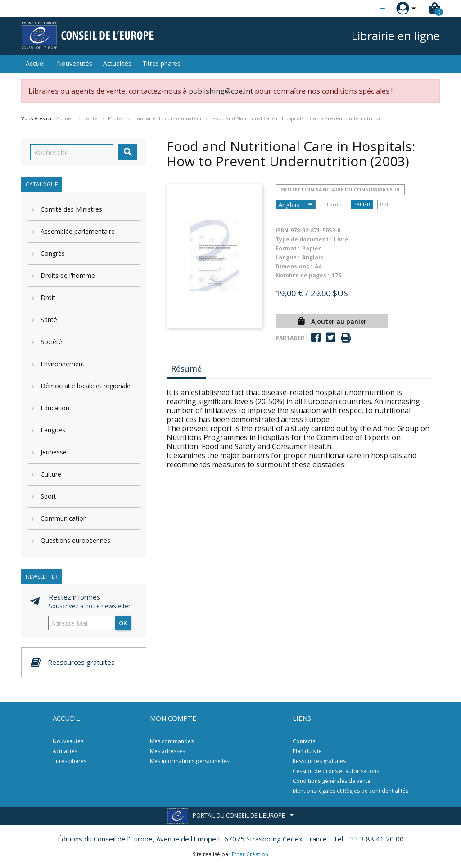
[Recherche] (72, 152)
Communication (64, 518)
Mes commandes (172, 741)
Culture (51, 474)
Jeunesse (54, 452)
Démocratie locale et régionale (86, 386)
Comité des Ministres (71, 209)
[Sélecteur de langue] (364, 9)
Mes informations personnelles (190, 761)
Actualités (117, 63)
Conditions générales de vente (332, 781)
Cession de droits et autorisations (336, 771)
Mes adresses (167, 751)
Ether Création (250, 854)
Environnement (63, 364)
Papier (362, 204)
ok (123, 623)
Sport (48, 496)
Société (51, 342)
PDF (385, 204)
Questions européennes (75, 540)
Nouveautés (75, 63)
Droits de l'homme (68, 275)
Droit (48, 298)
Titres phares (161, 63)
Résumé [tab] (186, 368)
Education (55, 408)
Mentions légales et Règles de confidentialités (350, 791)
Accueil (36, 63)
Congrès (53, 253)
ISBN (282, 230)
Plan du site (307, 751)
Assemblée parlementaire (78, 231)
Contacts (304, 741)
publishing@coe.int (221, 91)
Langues (53, 430)
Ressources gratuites (319, 761)
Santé (49, 320)
